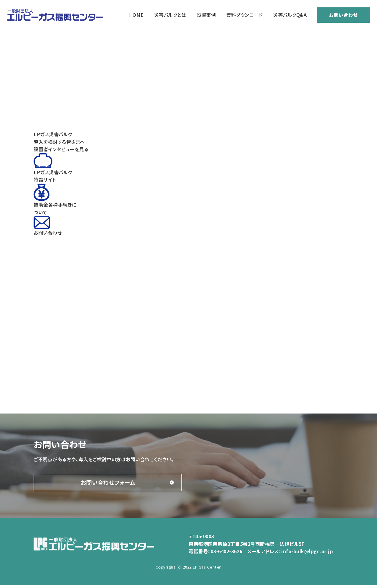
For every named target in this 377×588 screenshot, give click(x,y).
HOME (136, 15)
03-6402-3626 (226, 554)
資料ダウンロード (244, 15)
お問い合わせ (343, 15)
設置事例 (206, 15)
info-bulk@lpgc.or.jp (307, 554)
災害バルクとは (170, 15)
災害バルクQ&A (290, 15)
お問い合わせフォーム (93, 484)
